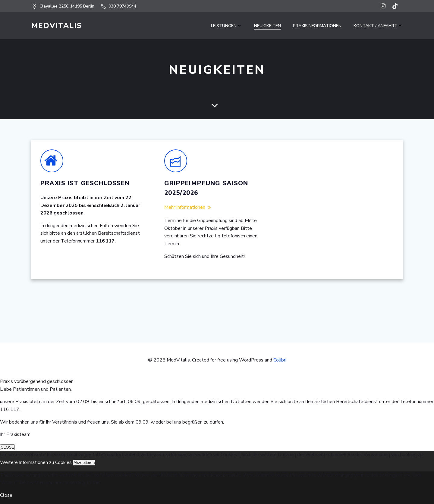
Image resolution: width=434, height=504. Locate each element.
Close (6, 495)
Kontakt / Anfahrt (378, 26)
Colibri (280, 360)
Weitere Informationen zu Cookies (36, 462)
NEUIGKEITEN (267, 26)
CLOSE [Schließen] (7, 447)
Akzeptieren (84, 463)
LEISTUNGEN (226, 26)
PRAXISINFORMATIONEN (317, 26)
